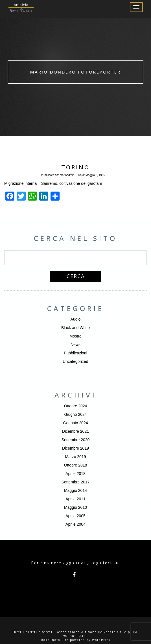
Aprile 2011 (75, 499)
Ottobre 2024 (76, 406)
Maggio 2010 (75, 507)
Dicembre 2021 (75, 431)
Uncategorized (75, 361)
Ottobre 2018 (76, 465)
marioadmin (67, 175)
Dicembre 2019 (75, 448)
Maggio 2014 (75, 490)
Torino (75, 167)
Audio (76, 319)
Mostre (75, 336)
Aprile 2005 (75, 516)
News (75, 345)
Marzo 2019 (76, 457)
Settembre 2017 (76, 482)
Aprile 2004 (75, 524)
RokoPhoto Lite (55, 640)
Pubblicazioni (75, 353)
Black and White (75, 328)
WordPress (101, 640)
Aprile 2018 (75, 474)
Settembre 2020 (76, 440)
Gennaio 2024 (76, 423)
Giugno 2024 (75, 414)
